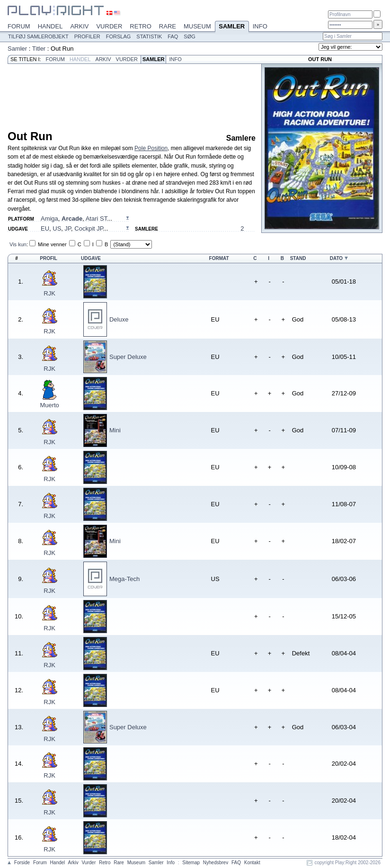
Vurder (109, 26)
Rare (168, 26)
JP (68, 228)
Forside (22, 863)
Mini (115, 430)
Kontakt (252, 863)
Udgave (91, 258)
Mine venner (52, 244)
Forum (19, 26)
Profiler (87, 36)
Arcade (72, 219)
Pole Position (151, 148)
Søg (189, 36)
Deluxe (119, 319)
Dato (336, 258)
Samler (232, 27)
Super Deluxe (128, 357)
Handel (50, 26)
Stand (298, 258)
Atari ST (97, 219)
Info (260, 26)
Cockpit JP (89, 228)
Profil (49, 258)
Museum (197, 26)
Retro (141, 26)
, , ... (76, 219)
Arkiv (79, 26)
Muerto (49, 405)
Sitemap (191, 863)
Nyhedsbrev (216, 863)
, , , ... (75, 228)
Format (219, 258)
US (57, 228)
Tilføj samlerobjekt (38, 36)
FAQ (173, 36)
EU (45, 228)
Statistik (149, 36)
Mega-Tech (124, 579)
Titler (39, 49)
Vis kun (18, 244)
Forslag (119, 36)
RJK (49, 293)
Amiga (49, 219)
